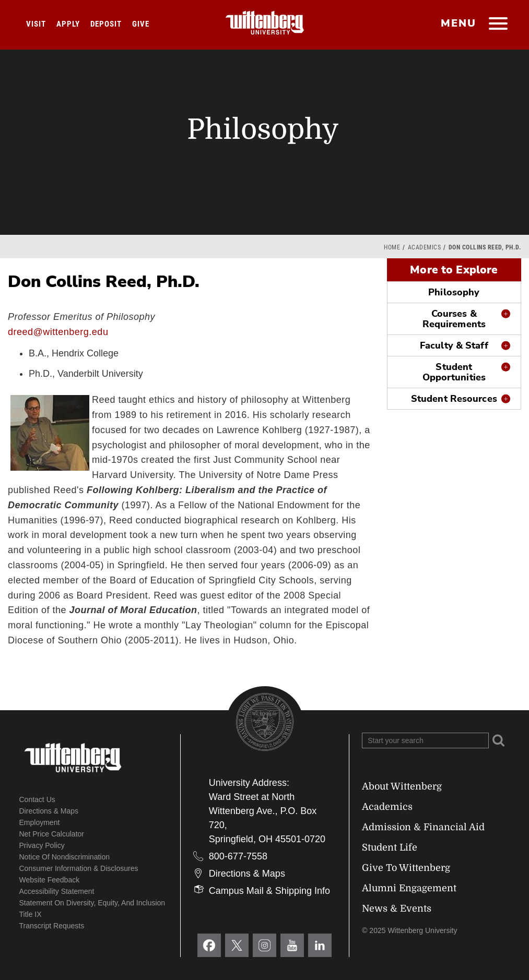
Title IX (31, 914)
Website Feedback (50, 880)
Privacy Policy (42, 845)
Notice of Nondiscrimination (65, 857)
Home (392, 247)
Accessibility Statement (57, 891)
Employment (40, 822)
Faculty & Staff (454, 345)
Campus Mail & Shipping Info (269, 891)
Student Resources (454, 399)
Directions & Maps (49, 811)
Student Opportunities (454, 372)
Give (141, 24)
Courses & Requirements (454, 319)
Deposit (106, 24)
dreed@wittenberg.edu (58, 332)
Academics (425, 247)
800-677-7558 (238, 856)
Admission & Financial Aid (423, 827)
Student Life (390, 847)
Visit (36, 24)
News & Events (397, 909)
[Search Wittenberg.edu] (425, 740)
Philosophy (454, 292)
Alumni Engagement (409, 888)
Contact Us (37, 799)
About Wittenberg (402, 786)
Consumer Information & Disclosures (79, 868)
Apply (68, 24)
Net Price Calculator (52, 834)
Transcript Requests (52, 926)
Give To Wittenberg (406, 868)
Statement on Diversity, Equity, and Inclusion (92, 903)
